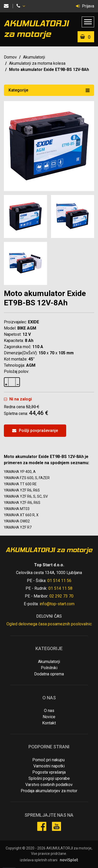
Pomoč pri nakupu (48, 760)
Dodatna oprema (49, 674)
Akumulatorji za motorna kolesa (37, 63)
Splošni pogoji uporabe (49, 778)
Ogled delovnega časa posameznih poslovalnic (49, 624)
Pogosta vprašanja (49, 772)
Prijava (85, 6)
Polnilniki (49, 668)
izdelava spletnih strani (39, 860)
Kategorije (49, 90)
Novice (49, 717)
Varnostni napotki (49, 766)
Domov (10, 57)
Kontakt (49, 723)
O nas (49, 711)
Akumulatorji (34, 57)
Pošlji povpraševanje (35, 431)
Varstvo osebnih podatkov (49, 785)
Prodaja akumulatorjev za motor (49, 791)
